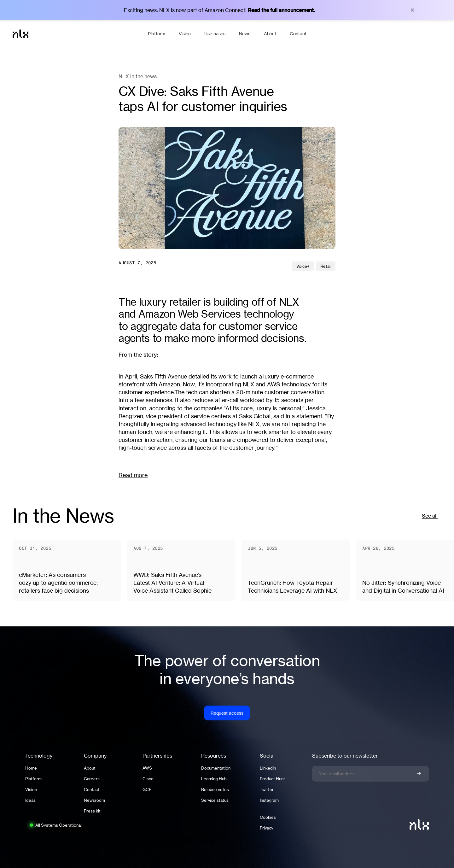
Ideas (30, 800)
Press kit (92, 811)
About (90, 768)
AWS (147, 768)
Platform (33, 779)
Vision (31, 789)
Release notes (215, 789)
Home (31, 768)
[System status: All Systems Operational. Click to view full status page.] (55, 825)
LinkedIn (268, 768)
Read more (133, 475)
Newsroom (94, 800)
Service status (215, 800)
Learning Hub (214, 779)
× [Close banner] (412, 10)
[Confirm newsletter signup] (419, 774)
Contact (92, 789)
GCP (147, 789)
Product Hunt (272, 779)
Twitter (267, 789)
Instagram (269, 800)
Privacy (267, 828)
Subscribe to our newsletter (345, 756)
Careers (92, 779)
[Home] (77, 34)
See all (430, 516)
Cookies (268, 817)
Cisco (148, 779)
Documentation (216, 768)
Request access (227, 713)
